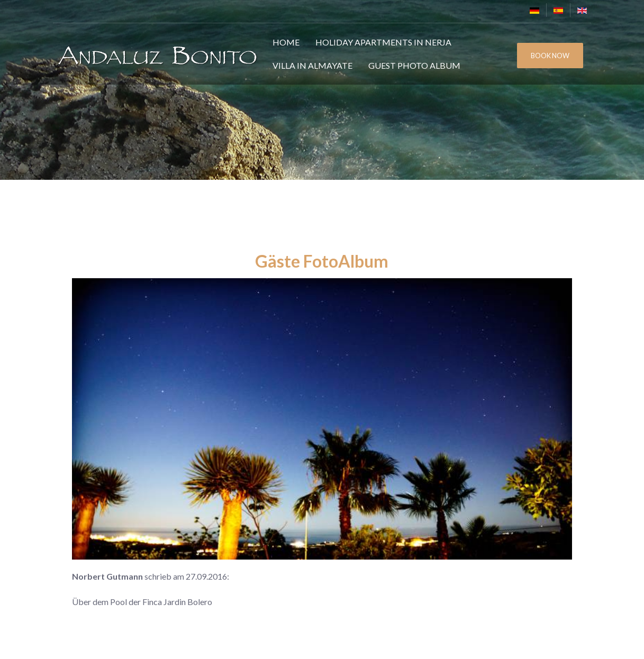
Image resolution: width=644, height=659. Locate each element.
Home (286, 42)
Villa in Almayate (312, 65)
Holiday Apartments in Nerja (383, 42)
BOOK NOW (550, 56)
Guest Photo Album (414, 65)
